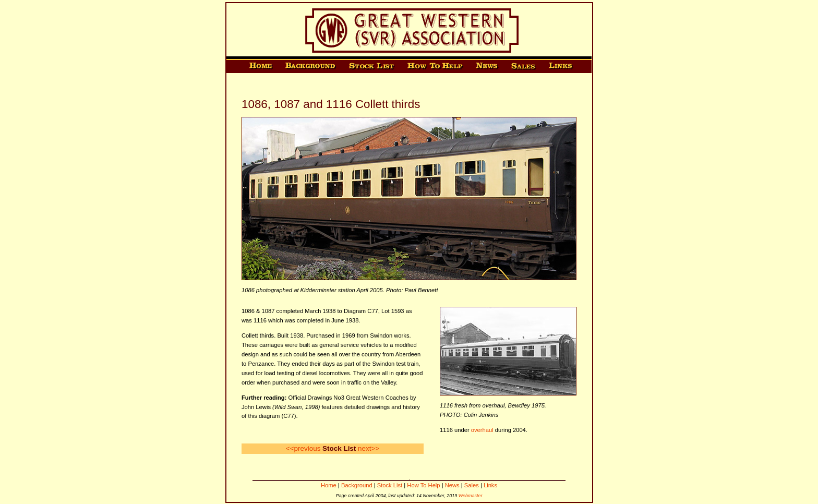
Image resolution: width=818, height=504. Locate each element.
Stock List (390, 485)
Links (490, 485)
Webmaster (471, 496)
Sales (472, 485)
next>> (369, 448)
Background (357, 485)
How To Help (423, 485)
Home (329, 485)
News (452, 485)
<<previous (303, 448)
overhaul (482, 430)
